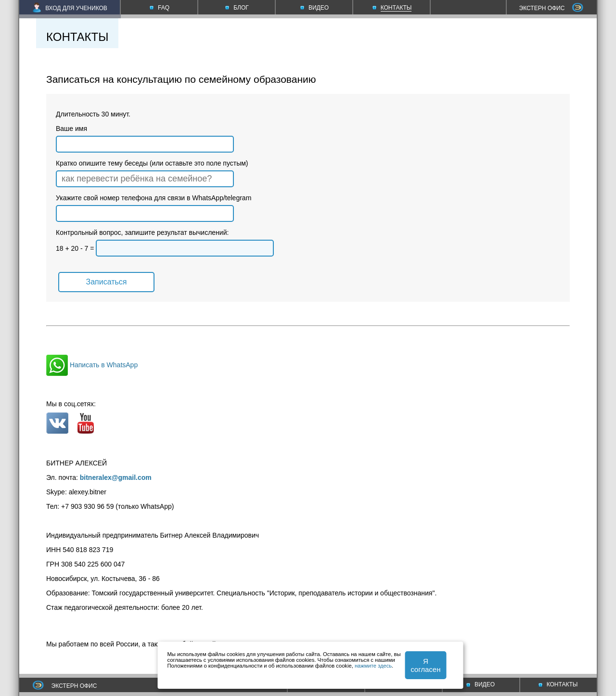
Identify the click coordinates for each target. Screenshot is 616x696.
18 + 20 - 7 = (165, 248)
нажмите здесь (373, 666)
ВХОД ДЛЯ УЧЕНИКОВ (70, 8)
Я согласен (425, 665)
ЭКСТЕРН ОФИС (552, 8)
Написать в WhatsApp (92, 365)
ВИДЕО (481, 684)
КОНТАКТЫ (558, 684)
